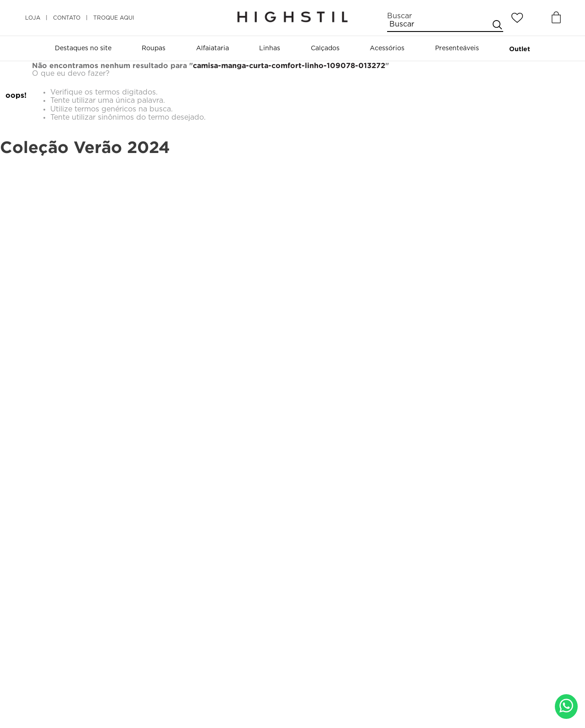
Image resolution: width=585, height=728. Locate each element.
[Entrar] (537, 18)
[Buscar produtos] (497, 24)
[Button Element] (555, 18)
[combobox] (445, 22)
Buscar (399, 16)
